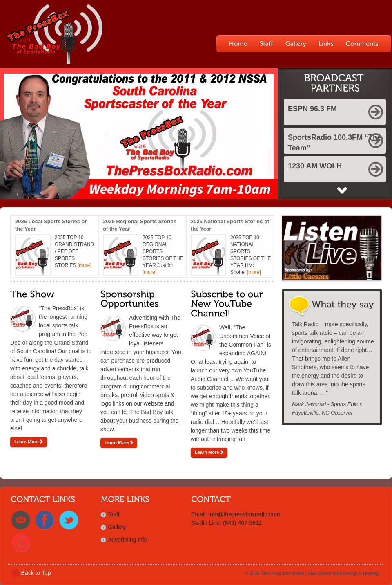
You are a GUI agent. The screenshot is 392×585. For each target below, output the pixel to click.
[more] (85, 265)
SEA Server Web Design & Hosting (343, 573)
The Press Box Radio (283, 573)
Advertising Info (128, 540)
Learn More (29, 442)
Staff (114, 514)
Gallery (117, 527)
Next (342, 190)
